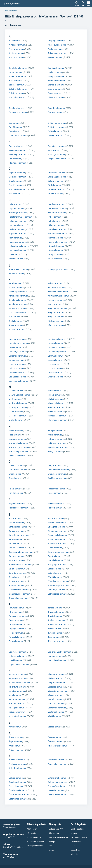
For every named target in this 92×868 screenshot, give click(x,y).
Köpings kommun (56, 325)
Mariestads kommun (18, 403)
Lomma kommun (55, 356)
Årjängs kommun (16, 750)
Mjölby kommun (16, 420)
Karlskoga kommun (17, 300)
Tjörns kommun (16, 633)
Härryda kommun (56, 238)
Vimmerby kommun (57, 674)
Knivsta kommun (55, 283)
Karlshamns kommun (18, 296)
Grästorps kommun (57, 173)
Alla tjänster (32, 829)
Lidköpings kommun (18, 372)
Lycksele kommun (56, 372)
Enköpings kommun (57, 123)
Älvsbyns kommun (56, 760)
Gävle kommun (55, 185)
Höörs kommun (55, 259)
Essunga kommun (56, 135)
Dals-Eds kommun (17, 108)
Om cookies (76, 842)
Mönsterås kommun (57, 416)
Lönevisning (32, 833)
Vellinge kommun (16, 708)
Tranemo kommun (56, 612)
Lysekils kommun (56, 377)
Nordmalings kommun (19, 447)
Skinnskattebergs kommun (21, 552)
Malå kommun (15, 399)
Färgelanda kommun (57, 159)
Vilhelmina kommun (18, 716)
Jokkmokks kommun (18, 269)
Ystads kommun (55, 727)
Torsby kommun (16, 641)
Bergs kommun (16, 72)
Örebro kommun (16, 786)
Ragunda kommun (17, 504)
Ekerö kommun (15, 127)
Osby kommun (54, 465)
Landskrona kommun (18, 343)
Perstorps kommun (57, 489)
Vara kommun (15, 695)
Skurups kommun (17, 556)
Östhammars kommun (58, 782)
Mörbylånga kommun (57, 420)
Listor (51, 850)
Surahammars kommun (58, 552)
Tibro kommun (15, 612)
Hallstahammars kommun (20, 217)
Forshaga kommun (56, 155)
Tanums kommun (16, 608)
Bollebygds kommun (18, 89)
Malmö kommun (16, 391)
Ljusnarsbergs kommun (58, 352)
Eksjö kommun (15, 131)
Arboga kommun (16, 57)
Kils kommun (15, 317)
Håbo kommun (54, 221)
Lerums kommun (16, 360)
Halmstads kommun (18, 221)
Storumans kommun (57, 523)
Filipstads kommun (17, 163)
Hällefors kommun (56, 225)
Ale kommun (14, 41)
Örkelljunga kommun (18, 790)
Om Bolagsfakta (78, 829)
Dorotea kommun (56, 112)
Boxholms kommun (57, 81)
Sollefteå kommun (17, 569)
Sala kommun (15, 518)
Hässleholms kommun (58, 242)
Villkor (73, 846)
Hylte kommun (54, 217)
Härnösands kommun (58, 233)
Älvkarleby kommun (18, 768)
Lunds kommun (55, 368)
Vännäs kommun (55, 695)
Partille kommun (16, 493)
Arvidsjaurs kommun (57, 45)
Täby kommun (54, 637)
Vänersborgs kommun (58, 691)
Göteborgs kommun (57, 189)
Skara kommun (15, 544)
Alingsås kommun (17, 45)
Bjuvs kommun (15, 81)
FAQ (51, 846)
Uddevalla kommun (17, 652)
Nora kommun (15, 435)
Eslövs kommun (55, 131)
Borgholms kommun (18, 97)
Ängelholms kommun (57, 764)
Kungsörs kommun (56, 313)
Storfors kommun (56, 518)
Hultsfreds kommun (57, 213)
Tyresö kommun (55, 633)
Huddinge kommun (56, 204)
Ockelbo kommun (17, 465)
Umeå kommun (15, 660)
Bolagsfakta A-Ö (56, 829)
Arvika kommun (55, 49)
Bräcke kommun (55, 89)
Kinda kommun (15, 321)
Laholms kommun (17, 339)
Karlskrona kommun (18, 304)
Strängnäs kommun (57, 527)
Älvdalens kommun (17, 764)
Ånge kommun (15, 742)
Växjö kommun (55, 716)
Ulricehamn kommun (18, 656)
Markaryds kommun (18, 407)
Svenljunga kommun (57, 564)
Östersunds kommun (18, 799)
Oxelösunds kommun (57, 478)
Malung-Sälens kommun (19, 395)
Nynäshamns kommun (58, 447)
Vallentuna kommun (18, 687)
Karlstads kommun (17, 308)
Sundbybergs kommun (58, 539)
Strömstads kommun (57, 531)
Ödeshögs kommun (18, 782)
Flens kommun (54, 150)
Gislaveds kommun (17, 177)
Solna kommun (15, 577)
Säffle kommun (55, 569)
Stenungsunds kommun (19, 594)
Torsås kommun (55, 608)
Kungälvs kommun (56, 317)
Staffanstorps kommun (19, 590)
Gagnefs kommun (17, 173)
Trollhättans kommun (57, 625)
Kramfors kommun (56, 287)
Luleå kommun (54, 364)
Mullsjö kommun (55, 399)
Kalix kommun (15, 283)
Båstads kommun (56, 97)
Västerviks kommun (57, 708)
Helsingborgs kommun (19, 246)
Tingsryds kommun (17, 629)
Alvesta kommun (16, 49)
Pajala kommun (16, 489)
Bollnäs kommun (16, 93)
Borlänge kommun (56, 68)
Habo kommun (15, 204)
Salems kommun (16, 523)
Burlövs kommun (55, 93)
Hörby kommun (55, 254)
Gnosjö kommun (16, 185)
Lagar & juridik (77, 850)
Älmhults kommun (17, 760)
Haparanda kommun (18, 233)
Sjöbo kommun (15, 539)
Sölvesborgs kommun (58, 594)
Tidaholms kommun (18, 616)
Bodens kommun (16, 85)
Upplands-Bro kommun (19, 664)
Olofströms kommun (18, 470)
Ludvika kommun (55, 360)
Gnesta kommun (16, 181)
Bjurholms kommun (17, 76)
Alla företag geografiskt (59, 837)
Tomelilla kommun (17, 637)
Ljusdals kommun (56, 347)
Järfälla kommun (16, 274)
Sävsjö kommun (55, 577)
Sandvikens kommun (18, 527)
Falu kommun (15, 159)
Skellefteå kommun (17, 548)
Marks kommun (16, 412)
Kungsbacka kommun (58, 308)
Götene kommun (55, 194)
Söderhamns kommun (58, 581)
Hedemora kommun (18, 242)
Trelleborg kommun (57, 620)
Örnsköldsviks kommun (19, 795)
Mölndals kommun (56, 412)
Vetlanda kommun (17, 712)
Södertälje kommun (57, 590)
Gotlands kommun (17, 189)
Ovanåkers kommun (57, 474)
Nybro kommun (55, 435)
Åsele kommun (55, 737)
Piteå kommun (54, 493)
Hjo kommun (14, 254)
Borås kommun (55, 72)
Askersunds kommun (57, 53)
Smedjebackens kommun (20, 564)
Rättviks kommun (56, 508)
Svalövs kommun (55, 556)
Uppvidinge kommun (57, 660)
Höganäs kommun (56, 246)
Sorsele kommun (16, 581)
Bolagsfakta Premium (36, 842)
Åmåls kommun (16, 737)
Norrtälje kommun (17, 456)
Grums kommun (16, 194)
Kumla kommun (55, 304)
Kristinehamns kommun (59, 296)
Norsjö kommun (55, 431)
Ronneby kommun (56, 504)
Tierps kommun (16, 620)
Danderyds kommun (18, 112)
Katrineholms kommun (19, 313)
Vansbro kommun (17, 691)
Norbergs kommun (17, 439)
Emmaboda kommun (18, 135)
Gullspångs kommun (57, 177)
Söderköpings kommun (58, 585)
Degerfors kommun (57, 108)
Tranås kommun (55, 616)
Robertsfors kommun (18, 508)
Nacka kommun (16, 431)
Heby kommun (15, 238)
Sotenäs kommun (17, 585)
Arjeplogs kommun (56, 41)
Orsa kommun (15, 474)
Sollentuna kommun (18, 573)
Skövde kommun (16, 560)
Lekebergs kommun (18, 352)
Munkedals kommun (57, 403)
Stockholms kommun (18, 598)
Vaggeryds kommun (18, 678)
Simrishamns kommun (19, 535)
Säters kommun (55, 573)
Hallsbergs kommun (18, 213)
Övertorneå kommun (57, 795)
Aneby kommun (16, 53)
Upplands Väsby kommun (59, 652)
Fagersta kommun (17, 146)
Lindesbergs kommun (18, 381)
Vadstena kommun (17, 674)
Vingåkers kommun (57, 683)
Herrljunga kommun (18, 250)
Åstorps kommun (56, 742)
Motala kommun (55, 395)
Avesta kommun (55, 57)
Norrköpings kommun (19, 452)
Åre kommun (14, 746)
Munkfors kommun (56, 407)
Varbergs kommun (17, 699)
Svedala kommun (56, 560)
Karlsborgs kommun (18, 292)
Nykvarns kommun (56, 439)
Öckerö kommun (16, 778)
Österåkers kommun (57, 778)
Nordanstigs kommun (18, 443)
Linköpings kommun (57, 339)
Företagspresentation (36, 846)
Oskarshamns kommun (58, 470)
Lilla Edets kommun (18, 377)
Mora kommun (54, 391)
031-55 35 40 (9, 857)
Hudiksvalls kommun (57, 208)
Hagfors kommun (17, 208)
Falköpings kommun (18, 155)
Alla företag (54, 833)
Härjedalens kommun (57, 229)
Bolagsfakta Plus (34, 837)
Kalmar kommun (16, 287)
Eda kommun (15, 123)
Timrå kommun (15, 625)
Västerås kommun (56, 712)
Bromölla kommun (56, 85)
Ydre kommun (15, 727)
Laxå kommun (15, 347)
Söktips (52, 842)
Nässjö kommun (55, 452)
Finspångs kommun (57, 146)
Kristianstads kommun (58, 292)
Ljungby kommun (56, 343)
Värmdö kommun (56, 699)
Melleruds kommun (17, 416)
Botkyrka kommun (56, 76)
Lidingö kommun (16, 368)
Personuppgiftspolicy (80, 837)
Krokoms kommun (56, 300)
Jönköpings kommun (57, 269)
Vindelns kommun (56, 678)
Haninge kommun (17, 229)
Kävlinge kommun (56, 321)
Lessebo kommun (17, 364)
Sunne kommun (55, 548)
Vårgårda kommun (56, 687)
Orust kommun (15, 478)
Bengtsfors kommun (18, 68)
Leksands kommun (17, 356)
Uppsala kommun (56, 656)
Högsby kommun (56, 250)
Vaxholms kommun (17, 703)
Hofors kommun (16, 259)
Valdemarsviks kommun (20, 683)
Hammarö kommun (17, 225)
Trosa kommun (55, 629)
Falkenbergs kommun (18, 150)
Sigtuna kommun (16, 531)
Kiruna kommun (16, 325)
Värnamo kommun (56, 703)
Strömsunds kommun (58, 535)
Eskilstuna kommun (57, 127)
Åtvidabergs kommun (58, 746)
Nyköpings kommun (57, 443)
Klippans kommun (17, 329)
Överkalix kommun (56, 790)
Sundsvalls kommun (57, 544)
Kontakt (74, 833)
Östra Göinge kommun (58, 786)
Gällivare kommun (56, 181)
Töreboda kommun (56, 641)
